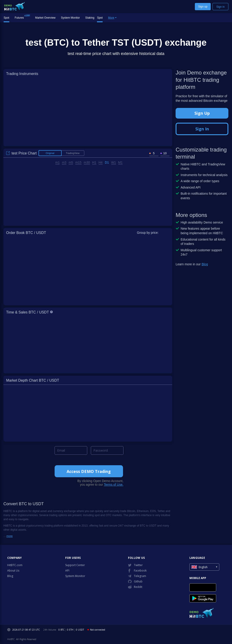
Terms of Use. (114, 485)
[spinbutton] (154, 153)
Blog (205, 264)
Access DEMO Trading (89, 471)
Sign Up (202, 113)
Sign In (202, 129)
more (9, 536)
